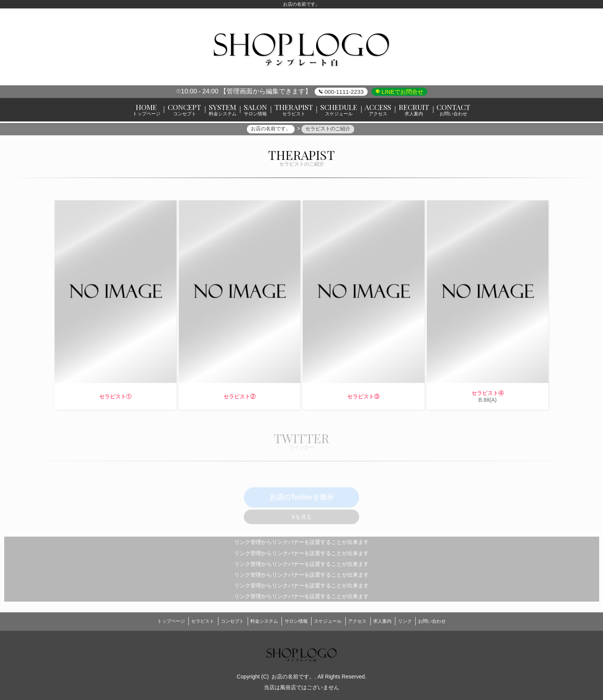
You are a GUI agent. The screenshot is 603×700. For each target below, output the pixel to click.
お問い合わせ (450, 621)
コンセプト (222, 621)
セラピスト (188, 621)
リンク (419, 621)
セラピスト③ (363, 399)
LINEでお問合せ (402, 92)
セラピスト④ (488, 396)
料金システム (258, 621)
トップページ (153, 621)
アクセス (363, 621)
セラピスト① (115, 399)
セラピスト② (240, 399)
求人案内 (392, 621)
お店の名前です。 (293, 674)
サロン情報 (294, 621)
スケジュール (330, 621)
